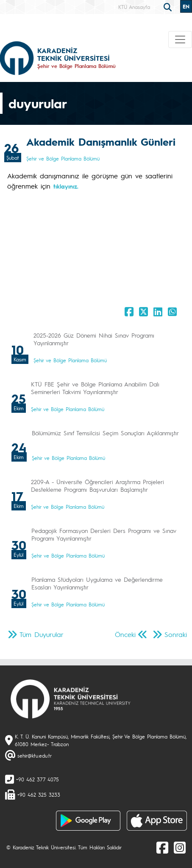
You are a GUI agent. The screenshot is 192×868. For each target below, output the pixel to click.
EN (186, 6)
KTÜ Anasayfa (134, 7)
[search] (169, 6)
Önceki (125, 634)
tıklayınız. (66, 186)
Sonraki (176, 634)
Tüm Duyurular (42, 634)
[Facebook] (162, 847)
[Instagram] (180, 847)
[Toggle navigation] (180, 39)
